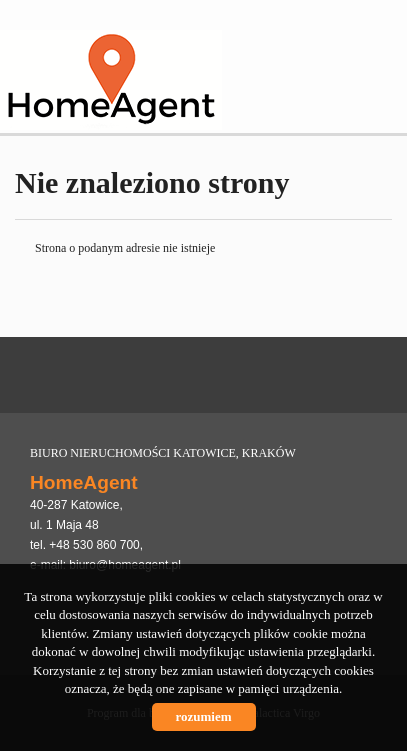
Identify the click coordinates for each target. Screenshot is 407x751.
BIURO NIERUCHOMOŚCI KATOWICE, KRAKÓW (163, 453)
